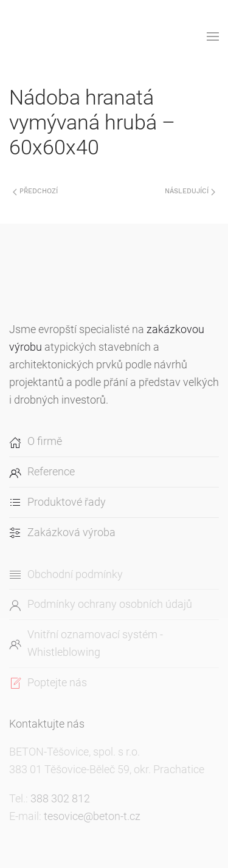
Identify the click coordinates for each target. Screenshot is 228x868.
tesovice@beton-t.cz (92, 816)
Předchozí (35, 191)
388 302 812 (60, 798)
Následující (190, 191)
